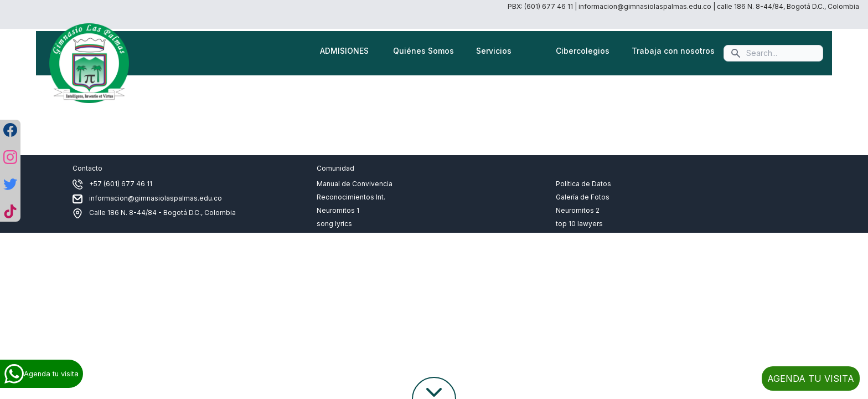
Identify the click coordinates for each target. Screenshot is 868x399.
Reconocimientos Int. (351, 197)
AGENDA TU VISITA (811, 378)
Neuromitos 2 (578, 210)
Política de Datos (583, 184)
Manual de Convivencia (355, 184)
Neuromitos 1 (338, 210)
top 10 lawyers (579, 224)
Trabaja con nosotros (673, 51)
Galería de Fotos (583, 197)
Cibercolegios (583, 51)
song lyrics (334, 224)
